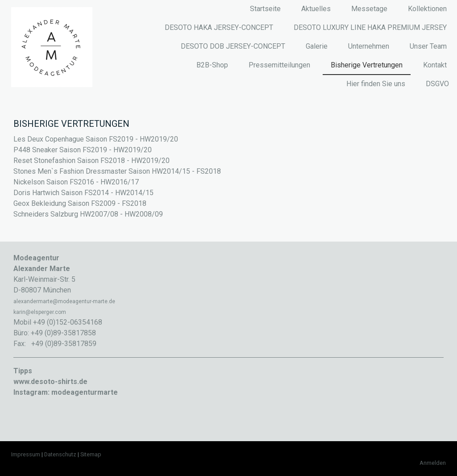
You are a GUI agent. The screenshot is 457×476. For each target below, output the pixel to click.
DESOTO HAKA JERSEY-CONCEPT (219, 27)
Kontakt (435, 65)
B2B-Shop (212, 65)
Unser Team (428, 46)
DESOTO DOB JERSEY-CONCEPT (233, 46)
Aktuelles (316, 9)
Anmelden (433, 463)
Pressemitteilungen (279, 65)
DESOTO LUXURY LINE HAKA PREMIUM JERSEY (370, 27)
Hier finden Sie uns (376, 84)
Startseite (265, 9)
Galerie (317, 46)
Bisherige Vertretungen (367, 65)
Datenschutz (60, 454)
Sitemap (91, 454)
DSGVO (437, 84)
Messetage (369, 9)
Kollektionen (427, 9)
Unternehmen (369, 46)
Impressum (26, 454)
